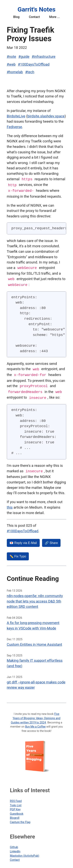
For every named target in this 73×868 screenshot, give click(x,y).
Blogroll (15, 816)
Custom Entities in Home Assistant (34, 642)
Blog (16, 17)
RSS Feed (16, 799)
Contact (34, 17)
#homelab (15, 72)
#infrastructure (44, 57)
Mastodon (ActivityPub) (25, 853)
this (10, 505)
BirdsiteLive (16, 116)
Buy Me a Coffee (35, 724)
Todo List (16, 803)
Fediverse (15, 127)
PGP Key (15, 807)
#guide (24, 57)
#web (11, 64)
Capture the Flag (20, 820)
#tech (30, 72)
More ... (54, 17)
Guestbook (17, 811)
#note (11, 57)
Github (14, 845)
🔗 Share (51, 541)
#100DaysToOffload (34, 64)
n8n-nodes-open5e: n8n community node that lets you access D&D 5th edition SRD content (35, 599)
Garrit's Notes (36, 9)
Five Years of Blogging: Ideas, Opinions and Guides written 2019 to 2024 (36, 716)
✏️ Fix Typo (18, 554)
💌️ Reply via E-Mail (23, 541)
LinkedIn (15, 849)
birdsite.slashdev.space (46, 116)
